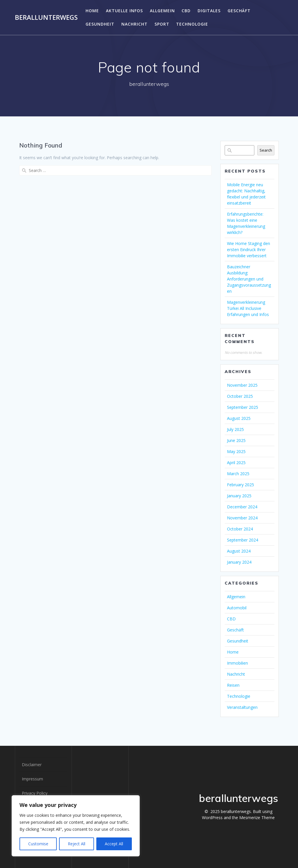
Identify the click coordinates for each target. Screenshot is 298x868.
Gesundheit (100, 24)
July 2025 (235, 429)
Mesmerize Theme (257, 818)
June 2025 (236, 440)
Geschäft (239, 11)
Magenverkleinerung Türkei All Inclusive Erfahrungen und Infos (248, 308)
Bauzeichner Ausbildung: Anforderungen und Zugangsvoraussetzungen (249, 279)
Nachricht (134, 24)
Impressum (32, 779)
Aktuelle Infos (124, 11)
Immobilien (237, 663)
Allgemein (162, 11)
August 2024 (239, 551)
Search (266, 150)
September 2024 (243, 540)
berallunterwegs (46, 17)
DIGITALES (209, 11)
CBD (186, 11)
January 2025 (239, 496)
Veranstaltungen (242, 707)
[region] (76, 826)
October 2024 (240, 529)
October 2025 (240, 396)
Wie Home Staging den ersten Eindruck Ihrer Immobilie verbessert (249, 250)
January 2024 (239, 562)
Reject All (77, 844)
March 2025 (238, 474)
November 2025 (242, 385)
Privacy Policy (35, 793)
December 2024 (242, 507)
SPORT (162, 24)
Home (92, 11)
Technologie (192, 24)
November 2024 (242, 518)
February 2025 (241, 485)
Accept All (114, 844)
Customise (38, 844)
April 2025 (236, 463)
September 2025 (243, 407)
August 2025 (239, 418)
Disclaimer (32, 765)
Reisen (233, 685)
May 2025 (236, 451)
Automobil (237, 608)
